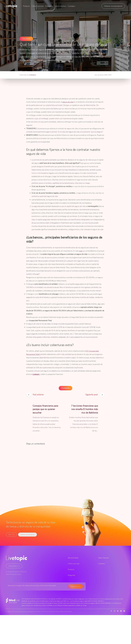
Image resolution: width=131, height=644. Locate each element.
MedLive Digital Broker (69, 612)
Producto (27, 6)
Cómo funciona (38, 6)
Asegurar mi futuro (75, 586)
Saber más (12, 535)
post (81, 251)
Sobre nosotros (60, 6)
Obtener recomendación (113, 6)
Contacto (101, 564)
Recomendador (73, 558)
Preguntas (49, 6)
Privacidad (53, 612)
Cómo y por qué (74, 564)
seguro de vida (68, 102)
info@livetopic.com (14, 566)
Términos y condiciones (43, 612)
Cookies (59, 612)
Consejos (71, 6)
